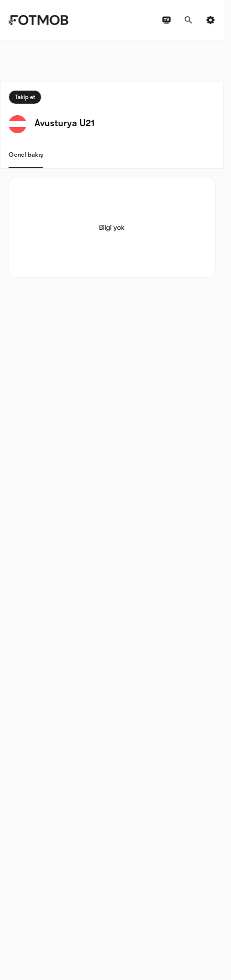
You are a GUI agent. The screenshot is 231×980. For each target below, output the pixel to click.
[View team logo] (17, 124)
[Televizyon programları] (166, 20)
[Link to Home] (38, 20)
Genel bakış (26, 154)
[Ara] (188, 20)
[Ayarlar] (210, 20)
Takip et (25, 97)
